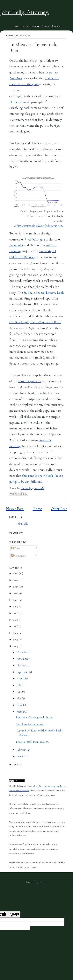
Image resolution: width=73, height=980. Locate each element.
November (23, 659)
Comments (19, 556)
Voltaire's (16, 78)
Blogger (43, 882)
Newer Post (15, 509)
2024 (16, 580)
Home (15, 26)
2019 (16, 607)
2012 (16, 764)
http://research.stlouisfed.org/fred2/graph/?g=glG (40, 226)
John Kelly (22, 524)
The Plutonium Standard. (30, 724)
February (22, 750)
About (45, 26)
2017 (16, 620)
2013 (16, 646)
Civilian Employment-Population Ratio (35, 322)
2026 (16, 574)
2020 (16, 600)
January (21, 756)
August (21, 678)
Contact (57, 26)
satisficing (16, 108)
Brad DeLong (33, 239)
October (22, 665)
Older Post (59, 509)
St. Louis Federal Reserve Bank (44, 293)
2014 (16, 640)
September (23, 672)
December (23, 652)
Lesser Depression (29, 381)
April (20, 705)
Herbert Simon (19, 102)
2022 (16, 593)
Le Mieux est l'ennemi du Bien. (32, 742)
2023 (16, 587)
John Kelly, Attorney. (24, 12)
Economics (16, 245)
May (19, 698)
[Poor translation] (14, 914)
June (19, 692)
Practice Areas (30, 26)
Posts (16, 548)
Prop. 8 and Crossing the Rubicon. (34, 718)
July (19, 685)
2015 (16, 633)
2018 (16, 613)
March (21, 712)
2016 (16, 626)
